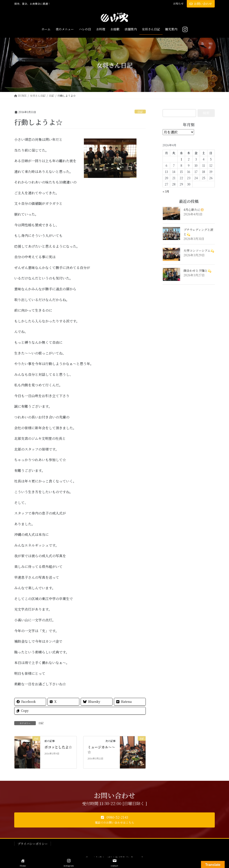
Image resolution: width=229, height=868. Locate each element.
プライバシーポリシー (33, 844)
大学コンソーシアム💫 (199, 250)
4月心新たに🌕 (194, 210)
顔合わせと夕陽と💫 (197, 271)
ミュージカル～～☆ (101, 749)
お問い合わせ (201, 4)
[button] (114, 820)
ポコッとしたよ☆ (58, 747)
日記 (140, 112)
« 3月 (166, 191)
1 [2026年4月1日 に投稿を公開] (181, 159)
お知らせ (178, 3)
